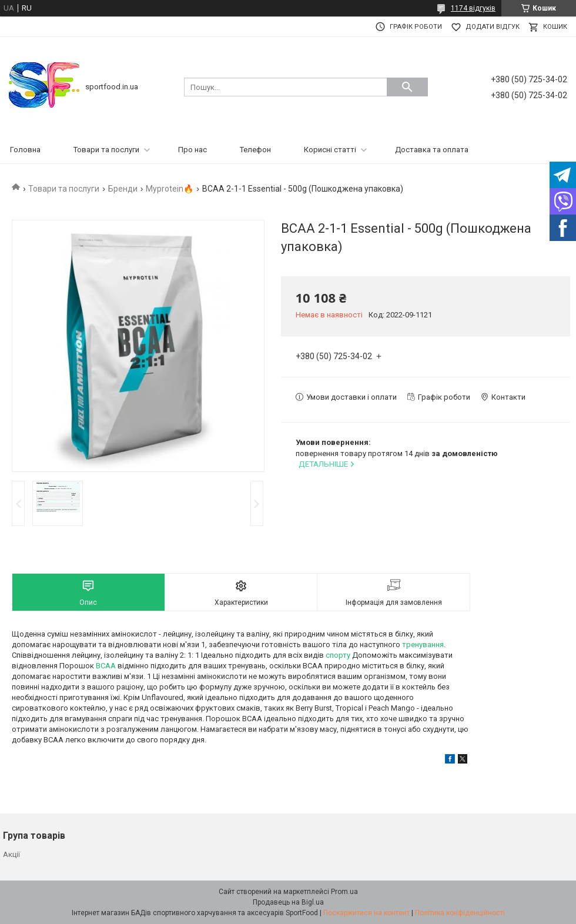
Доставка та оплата (432, 150)
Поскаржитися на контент (366, 913)
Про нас (192, 150)
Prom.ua (344, 892)
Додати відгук (493, 27)
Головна (25, 150)
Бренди (123, 189)
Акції (11, 854)
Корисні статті (330, 150)
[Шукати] (407, 87)
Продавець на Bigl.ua (288, 902)
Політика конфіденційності (460, 913)
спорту (338, 655)
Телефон (255, 150)
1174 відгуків (473, 8)
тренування (423, 645)
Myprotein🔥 (170, 189)
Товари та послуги (106, 150)
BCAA (106, 666)
